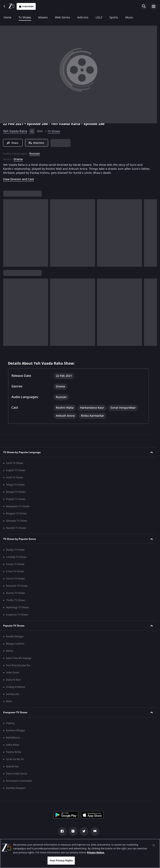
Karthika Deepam (16, 788)
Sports (114, 18)
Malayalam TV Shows (18, 506)
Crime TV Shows (15, 571)
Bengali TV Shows (16, 492)
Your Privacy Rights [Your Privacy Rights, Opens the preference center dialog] (61, 860)
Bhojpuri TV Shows (16, 514)
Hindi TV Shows (15, 478)
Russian (35, 154)
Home (8, 18)
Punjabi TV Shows (16, 499)
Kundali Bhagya (15, 637)
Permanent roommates (19, 781)
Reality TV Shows (15, 550)
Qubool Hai (12, 766)
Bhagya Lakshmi (15, 644)
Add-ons (83, 18)
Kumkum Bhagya (15, 730)
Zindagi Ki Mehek (16, 687)
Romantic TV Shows (17, 586)
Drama (18, 159)
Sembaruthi (13, 694)
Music (129, 18)
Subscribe (26, 7)
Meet (9, 701)
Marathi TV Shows (16, 528)
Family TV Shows (15, 564)
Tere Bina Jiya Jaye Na (18, 665)
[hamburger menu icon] (154, 6)
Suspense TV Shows (17, 615)
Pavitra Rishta (14, 752)
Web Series (62, 18)
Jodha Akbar (13, 745)
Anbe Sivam (13, 673)
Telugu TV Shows (15, 485)
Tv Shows (25, 18)
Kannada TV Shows (17, 521)
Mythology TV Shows (17, 607)
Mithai (10, 651)
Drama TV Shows (16, 593)
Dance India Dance (17, 774)
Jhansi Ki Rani (13, 680)
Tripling (10, 723)
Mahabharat (13, 738)
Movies (43, 18)
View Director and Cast (18, 179)
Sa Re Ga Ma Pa (15, 759)
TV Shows (54, 131)
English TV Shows (16, 470)
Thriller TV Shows (16, 600)
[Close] (154, 845)
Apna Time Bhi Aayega (19, 658)
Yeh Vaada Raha (15, 131)
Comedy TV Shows (16, 557)
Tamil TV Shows (15, 463)
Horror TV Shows (15, 579)
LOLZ (99, 18)
